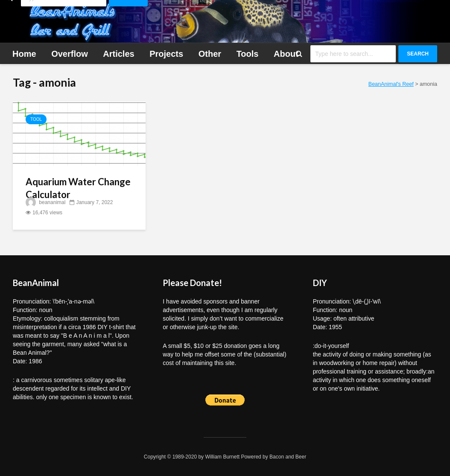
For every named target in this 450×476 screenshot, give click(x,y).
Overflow (70, 54)
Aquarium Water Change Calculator (78, 188)
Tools (248, 54)
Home (24, 54)
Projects (166, 54)
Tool (36, 119)
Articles (118, 54)
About (286, 54)
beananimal (45, 202)
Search (418, 54)
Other (210, 54)
